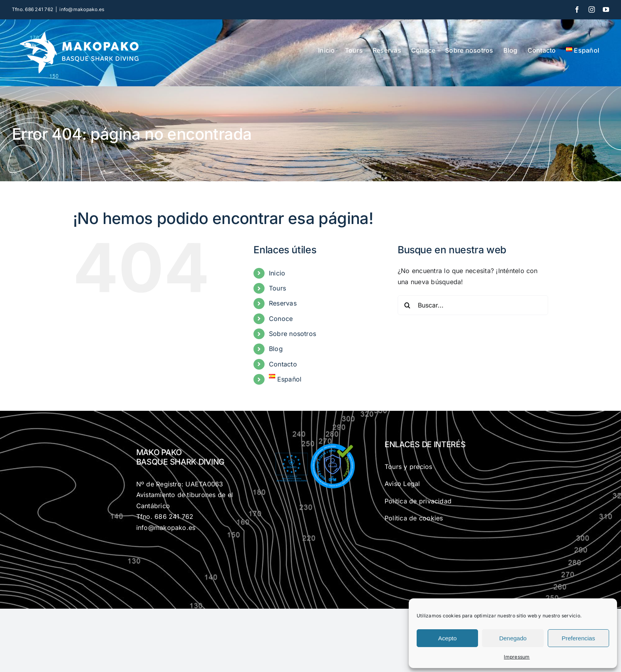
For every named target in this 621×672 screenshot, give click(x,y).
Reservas (283, 303)
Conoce (281, 319)
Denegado (513, 638)
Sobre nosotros (292, 334)
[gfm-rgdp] (310, 445)
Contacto (283, 364)
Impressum (517, 657)
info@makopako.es (82, 9)
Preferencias (578, 638)
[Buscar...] (473, 305)
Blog (276, 349)
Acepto (447, 638)
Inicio (277, 273)
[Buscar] (408, 305)
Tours (277, 288)
